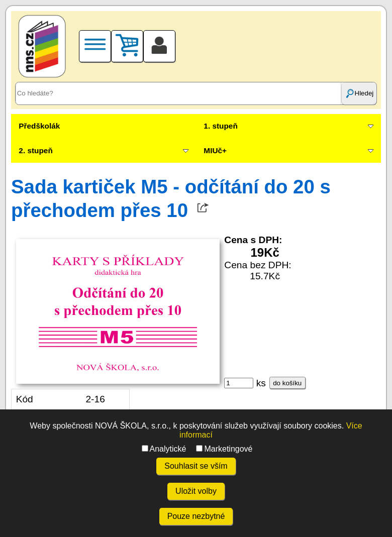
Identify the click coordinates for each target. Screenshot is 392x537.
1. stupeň (220, 126)
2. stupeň (35, 150)
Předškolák (39, 126)
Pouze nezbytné (196, 516)
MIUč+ (215, 150)
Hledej (359, 93)
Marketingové (224, 449)
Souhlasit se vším (196, 466)
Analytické (164, 449)
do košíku (287, 383)
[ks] (239, 383)
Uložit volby (196, 491)
